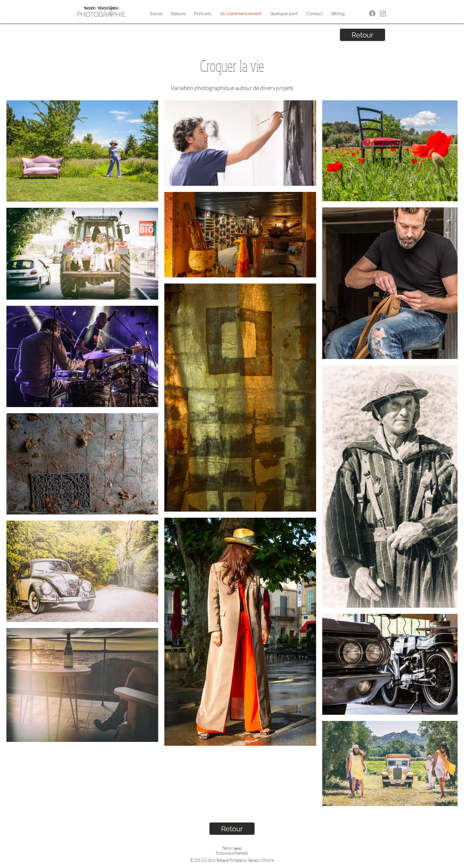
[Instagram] (383, 13)
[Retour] (362, 35)
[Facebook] (372, 13)
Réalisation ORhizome (261, 860)
